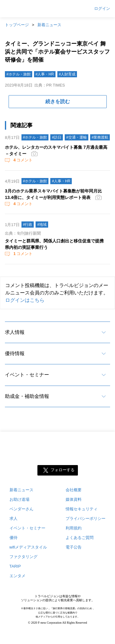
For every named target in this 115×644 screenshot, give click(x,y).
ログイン (102, 9)
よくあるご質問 (80, 538)
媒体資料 (74, 499)
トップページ (17, 25)
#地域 (42, 225)
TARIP (15, 566)
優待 (13, 538)
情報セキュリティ (82, 509)
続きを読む (58, 101)
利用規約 (74, 528)
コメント (22, 160)
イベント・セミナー (27, 375)
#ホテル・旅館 (19, 74)
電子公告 (74, 547)
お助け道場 (19, 499)
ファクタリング (23, 557)
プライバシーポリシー (86, 518)
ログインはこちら (25, 300)
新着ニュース (49, 25)
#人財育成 (67, 74)
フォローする (63, 470)
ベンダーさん (21, 509)
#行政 (28, 225)
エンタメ (17, 576)
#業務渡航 (100, 137)
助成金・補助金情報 (27, 396)
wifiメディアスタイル (28, 547)
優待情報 (15, 353)
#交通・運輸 (77, 137)
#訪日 (57, 137)
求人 (13, 518)
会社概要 (74, 490)
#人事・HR (45, 74)
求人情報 (15, 332)
